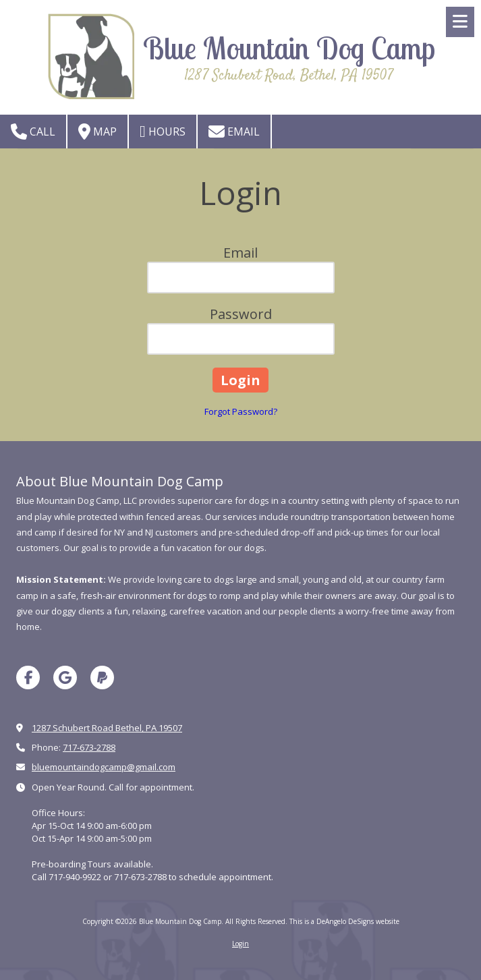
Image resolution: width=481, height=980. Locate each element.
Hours (163, 132)
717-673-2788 (89, 747)
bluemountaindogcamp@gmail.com (104, 767)
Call (33, 132)
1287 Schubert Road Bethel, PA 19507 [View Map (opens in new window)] (107, 728)
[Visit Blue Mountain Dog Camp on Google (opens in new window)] (65, 678)
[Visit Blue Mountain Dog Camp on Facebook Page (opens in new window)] (28, 678)
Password (241, 314)
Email (234, 132)
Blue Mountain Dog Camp (289, 48)
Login (240, 944)
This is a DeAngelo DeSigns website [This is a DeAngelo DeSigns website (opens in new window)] (344, 921)
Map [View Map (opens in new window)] (97, 132)
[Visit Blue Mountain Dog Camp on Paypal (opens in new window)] (102, 678)
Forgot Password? (241, 411)
